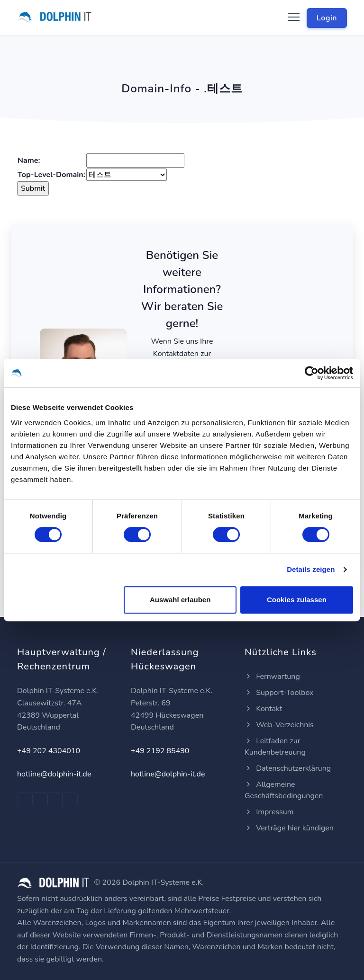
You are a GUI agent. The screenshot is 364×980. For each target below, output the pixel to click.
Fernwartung (272, 677)
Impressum (269, 812)
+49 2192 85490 (160, 751)
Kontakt (263, 709)
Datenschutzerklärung (288, 768)
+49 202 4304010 (49, 751)
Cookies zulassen (297, 600)
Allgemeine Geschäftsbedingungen (284, 790)
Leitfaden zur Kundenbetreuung (275, 747)
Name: (29, 160)
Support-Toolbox (279, 693)
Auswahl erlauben (180, 600)
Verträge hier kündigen (289, 828)
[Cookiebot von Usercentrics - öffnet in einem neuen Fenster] (312, 373)
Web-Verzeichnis (279, 725)
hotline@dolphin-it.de (54, 774)
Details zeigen (311, 569)
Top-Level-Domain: (51, 175)
